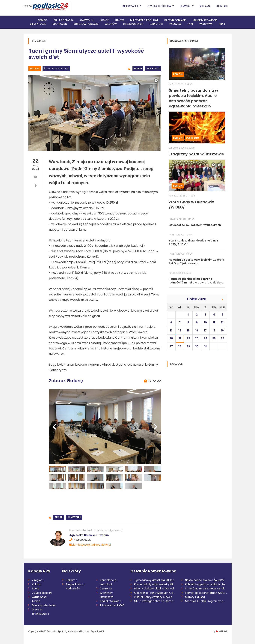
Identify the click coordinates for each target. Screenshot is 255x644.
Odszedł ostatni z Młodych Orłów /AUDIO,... (155, 593)
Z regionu (38, 580)
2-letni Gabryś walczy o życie (153, 597)
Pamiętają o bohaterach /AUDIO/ (206, 593)
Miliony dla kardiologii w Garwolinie (155, 589)
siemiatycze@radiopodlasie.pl (90, 545)
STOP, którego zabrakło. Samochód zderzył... (155, 601)
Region (34, 69)
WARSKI (223, 631)
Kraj (222, 24)
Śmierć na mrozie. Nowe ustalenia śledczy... (206, 589)
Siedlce (42, 20)
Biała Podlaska (64, 20)
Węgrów (111, 24)
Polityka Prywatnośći (93, 631)
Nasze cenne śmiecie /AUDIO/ (205, 580)
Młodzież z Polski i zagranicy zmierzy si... (206, 601)
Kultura (37, 584)
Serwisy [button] (186, 6)
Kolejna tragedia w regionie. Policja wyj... (206, 584)
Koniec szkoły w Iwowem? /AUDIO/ (155, 584)
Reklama (205, 6)
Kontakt (223, 6)
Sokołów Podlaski (86, 24)
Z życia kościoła (42, 593)
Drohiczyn (60, 24)
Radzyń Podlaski (175, 20)
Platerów (193, 138)
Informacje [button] (131, 6)
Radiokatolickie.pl (111, 601)
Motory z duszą (195, 597)
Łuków (119, 20)
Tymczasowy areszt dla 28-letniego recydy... (155, 580)
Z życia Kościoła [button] (159, 6)
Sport (36, 589)
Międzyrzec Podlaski (144, 20)
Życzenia (106, 589)
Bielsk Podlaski (133, 24)
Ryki (190, 24)
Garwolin (87, 20)
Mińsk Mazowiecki (205, 20)
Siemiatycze (38, 24)
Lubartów (156, 24)
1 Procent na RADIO (112, 605)
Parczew (175, 24)
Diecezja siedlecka (44, 605)
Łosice (28, 6)
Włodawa (206, 24)
